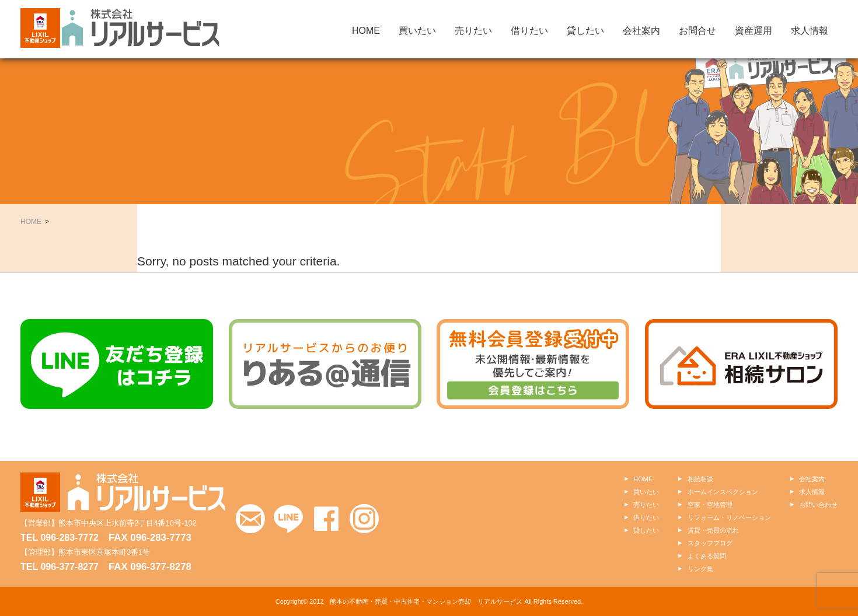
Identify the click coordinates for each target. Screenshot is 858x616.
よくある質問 (707, 556)
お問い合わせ (818, 505)
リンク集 (700, 569)
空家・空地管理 (710, 505)
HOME (366, 31)
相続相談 (700, 479)
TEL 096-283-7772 (60, 538)
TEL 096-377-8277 (60, 567)
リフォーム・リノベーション (729, 517)
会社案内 (641, 31)
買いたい (417, 31)
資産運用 (754, 31)
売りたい (473, 31)
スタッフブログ (710, 543)
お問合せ (697, 31)
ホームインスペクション (723, 492)
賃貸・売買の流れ (713, 530)
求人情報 (810, 31)
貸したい (585, 31)
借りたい (529, 31)
